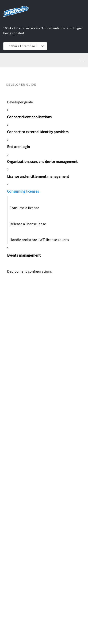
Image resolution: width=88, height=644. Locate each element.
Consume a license (24, 208)
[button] (81, 60)
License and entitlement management (38, 176)
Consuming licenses (23, 191)
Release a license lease (28, 224)
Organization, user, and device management (42, 161)
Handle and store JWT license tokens (39, 240)
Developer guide (20, 102)
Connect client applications (29, 117)
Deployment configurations (29, 271)
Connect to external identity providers (38, 132)
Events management (24, 255)
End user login (18, 147)
